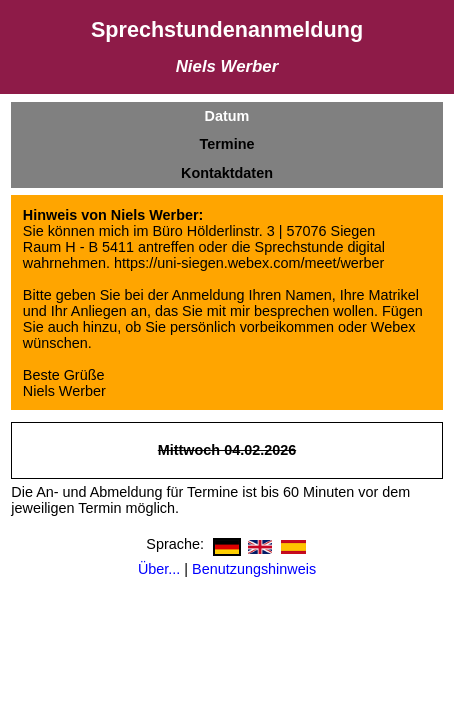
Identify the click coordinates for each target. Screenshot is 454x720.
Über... (159, 569)
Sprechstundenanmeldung (227, 29)
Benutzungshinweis (254, 569)
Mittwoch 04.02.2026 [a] (226, 450)
